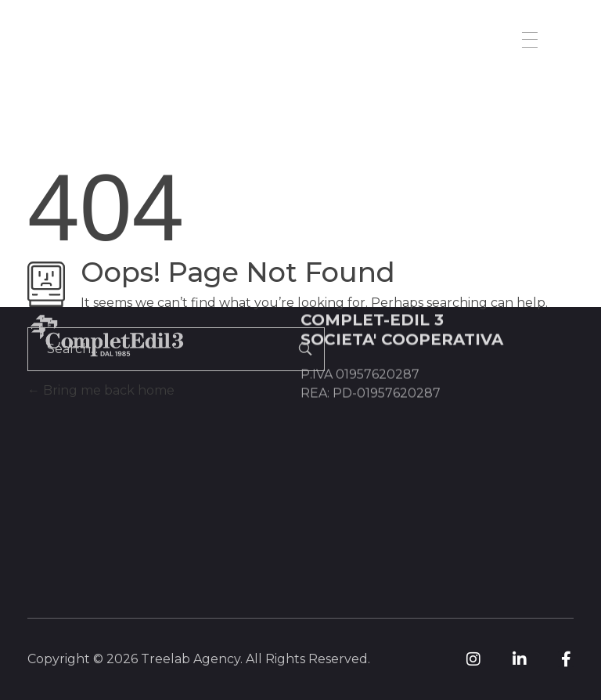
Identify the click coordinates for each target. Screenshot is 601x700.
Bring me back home (101, 390)
